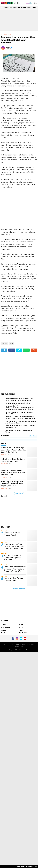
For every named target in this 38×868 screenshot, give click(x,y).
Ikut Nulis (11, 645)
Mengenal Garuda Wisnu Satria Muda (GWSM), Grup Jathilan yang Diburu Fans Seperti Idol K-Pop (14, 547)
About (6, 645)
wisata (29, 8)
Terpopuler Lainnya (19, 589)
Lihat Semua (19, 493)
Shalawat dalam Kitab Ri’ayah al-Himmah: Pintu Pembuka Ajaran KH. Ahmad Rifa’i (15, 569)
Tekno (21, 625)
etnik (34, 8)
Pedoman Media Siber (28, 645)
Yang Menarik (8, 8)
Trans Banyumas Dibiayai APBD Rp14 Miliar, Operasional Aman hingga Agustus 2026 (13, 484)
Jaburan (5, 34)
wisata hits (17, 8)
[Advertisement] (19, 21)
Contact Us (18, 645)
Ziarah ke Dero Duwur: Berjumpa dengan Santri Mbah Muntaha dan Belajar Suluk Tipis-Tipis (13, 450)
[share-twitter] (19, 350)
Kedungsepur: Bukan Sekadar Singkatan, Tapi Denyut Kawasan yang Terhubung (13, 473)
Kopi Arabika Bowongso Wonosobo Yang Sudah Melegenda (13, 558)
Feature (24, 8)
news (21, 630)
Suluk (9, 34)
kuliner (4, 630)
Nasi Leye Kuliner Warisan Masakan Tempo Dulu (13, 579)
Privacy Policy (19, 646)
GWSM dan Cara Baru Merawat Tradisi (12, 534)
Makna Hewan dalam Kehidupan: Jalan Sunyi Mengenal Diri (13, 460)
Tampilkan (33, 436)
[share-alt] (4, 350)
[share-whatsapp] (26, 350)
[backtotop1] (36, 650)
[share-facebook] (12, 350)
